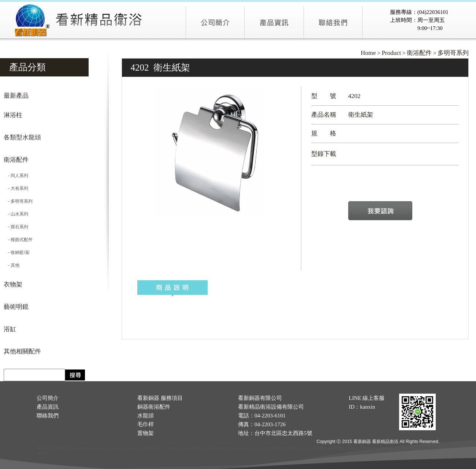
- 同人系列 (16, 176)
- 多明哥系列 (18, 201)
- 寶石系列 (16, 227)
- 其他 (12, 265)
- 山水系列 (16, 214)
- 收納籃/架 (17, 252)
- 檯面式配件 (18, 240)
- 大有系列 (16, 188)
